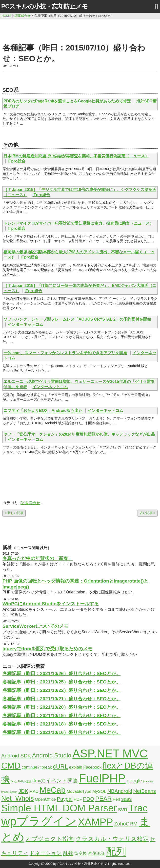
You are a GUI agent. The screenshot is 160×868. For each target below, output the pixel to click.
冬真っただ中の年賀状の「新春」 (38, 558)
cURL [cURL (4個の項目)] (61, 766)
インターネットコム (25, 324)
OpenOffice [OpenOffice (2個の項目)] (45, 799)
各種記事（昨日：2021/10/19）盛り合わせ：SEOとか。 (62, 716)
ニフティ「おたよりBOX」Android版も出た (43, 411)
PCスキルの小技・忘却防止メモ (45, 6)
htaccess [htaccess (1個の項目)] (148, 781)
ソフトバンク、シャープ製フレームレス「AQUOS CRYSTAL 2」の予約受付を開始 (77, 319)
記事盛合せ (30, 503)
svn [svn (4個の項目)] (123, 809)
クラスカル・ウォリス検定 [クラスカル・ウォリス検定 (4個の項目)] (112, 839)
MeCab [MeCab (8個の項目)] (52, 790)
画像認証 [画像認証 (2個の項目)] (97, 854)
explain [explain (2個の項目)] (76, 767)
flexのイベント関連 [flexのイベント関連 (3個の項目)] (55, 781)
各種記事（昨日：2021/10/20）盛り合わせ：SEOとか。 (62, 707)
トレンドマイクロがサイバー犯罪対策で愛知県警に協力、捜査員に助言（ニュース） (79, 223)
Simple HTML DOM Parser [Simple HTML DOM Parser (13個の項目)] (59, 808)
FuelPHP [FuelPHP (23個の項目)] (102, 778)
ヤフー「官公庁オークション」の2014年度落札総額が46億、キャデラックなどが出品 (79, 434)
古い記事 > (148, 513)
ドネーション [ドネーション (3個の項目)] (46, 853)
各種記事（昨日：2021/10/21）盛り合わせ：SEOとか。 (62, 699)
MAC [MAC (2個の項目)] (34, 791)
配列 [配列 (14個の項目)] (116, 851)
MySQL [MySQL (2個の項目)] (99, 791)
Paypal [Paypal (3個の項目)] (65, 799)
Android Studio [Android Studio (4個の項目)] (52, 755)
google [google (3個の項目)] (134, 781)
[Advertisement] (80, 30)
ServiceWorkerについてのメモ (35, 626)
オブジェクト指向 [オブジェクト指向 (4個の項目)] (50, 839)
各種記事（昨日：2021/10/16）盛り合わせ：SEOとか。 (62, 732)
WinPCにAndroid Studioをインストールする (51, 604)
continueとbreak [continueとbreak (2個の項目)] (37, 767)
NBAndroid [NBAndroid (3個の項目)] (120, 791)
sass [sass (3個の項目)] (127, 799)
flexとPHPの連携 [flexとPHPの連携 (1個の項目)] (21, 781)
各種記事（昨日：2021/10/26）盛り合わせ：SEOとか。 (62, 673)
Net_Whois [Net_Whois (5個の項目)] (18, 798)
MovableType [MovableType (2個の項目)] (79, 791)
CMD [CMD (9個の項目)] (11, 766)
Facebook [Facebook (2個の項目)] (92, 767)
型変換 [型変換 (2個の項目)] (81, 854)
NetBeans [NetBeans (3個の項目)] (145, 791)
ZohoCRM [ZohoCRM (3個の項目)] (126, 824)
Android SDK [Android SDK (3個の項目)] (16, 756)
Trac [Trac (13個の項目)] (138, 808)
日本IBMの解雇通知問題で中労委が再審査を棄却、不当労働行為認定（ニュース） (76, 156)
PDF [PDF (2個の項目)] (78, 799)
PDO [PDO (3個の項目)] (89, 799)
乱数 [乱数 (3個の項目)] (68, 853)
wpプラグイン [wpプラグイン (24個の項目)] (39, 821)
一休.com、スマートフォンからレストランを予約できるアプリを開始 (65, 353)
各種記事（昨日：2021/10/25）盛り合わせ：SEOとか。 (62, 682)
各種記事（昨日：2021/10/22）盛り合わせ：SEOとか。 (62, 690)
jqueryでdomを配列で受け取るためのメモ (47, 649)
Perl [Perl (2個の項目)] (116, 799)
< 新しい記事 (14, 513)
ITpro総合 (17, 161)
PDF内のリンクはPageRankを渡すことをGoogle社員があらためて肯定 (67, 101)
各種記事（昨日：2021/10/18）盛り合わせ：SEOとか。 (62, 724)
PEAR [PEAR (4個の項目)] (103, 799)
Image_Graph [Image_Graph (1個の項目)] (9, 792)
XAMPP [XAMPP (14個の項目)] (96, 822)
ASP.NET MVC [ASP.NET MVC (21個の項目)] (110, 753)
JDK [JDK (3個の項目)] (23, 791)
